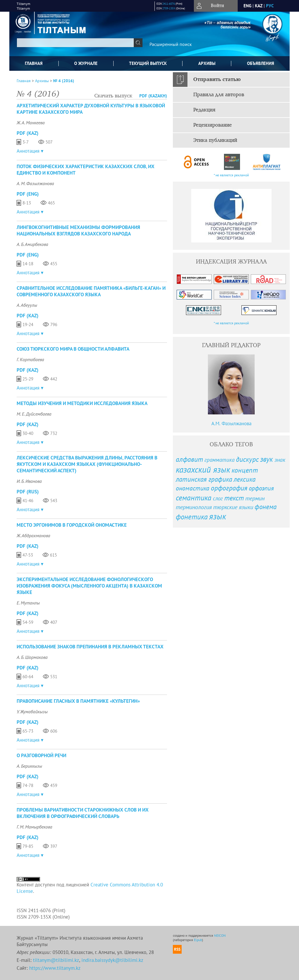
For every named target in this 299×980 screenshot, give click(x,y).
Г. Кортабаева (30, 359)
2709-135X (169, 8)
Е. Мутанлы (28, 603)
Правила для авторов (219, 95)
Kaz (259, 6)
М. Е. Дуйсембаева (34, 414)
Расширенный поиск (171, 44)
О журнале (86, 63)
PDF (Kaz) (28, 133)
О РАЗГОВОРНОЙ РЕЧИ (41, 755)
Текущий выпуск (148, 63)
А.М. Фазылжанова (231, 423)
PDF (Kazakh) (153, 96)
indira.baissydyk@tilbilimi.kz (112, 960)
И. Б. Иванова (29, 481)
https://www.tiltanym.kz (55, 968)
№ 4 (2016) (64, 81)
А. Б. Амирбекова (32, 244)
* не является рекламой (231, 175)
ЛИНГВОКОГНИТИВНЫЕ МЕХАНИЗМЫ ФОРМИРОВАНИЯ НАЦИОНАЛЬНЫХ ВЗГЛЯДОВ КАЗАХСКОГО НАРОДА (78, 230)
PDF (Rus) (28, 492)
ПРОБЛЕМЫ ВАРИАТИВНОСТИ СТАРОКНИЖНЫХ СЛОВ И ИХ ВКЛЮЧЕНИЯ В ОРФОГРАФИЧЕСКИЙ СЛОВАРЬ (83, 813)
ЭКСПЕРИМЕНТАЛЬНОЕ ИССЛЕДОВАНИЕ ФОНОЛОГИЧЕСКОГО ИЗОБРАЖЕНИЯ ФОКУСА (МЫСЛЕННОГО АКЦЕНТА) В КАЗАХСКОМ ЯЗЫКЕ (89, 586)
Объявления (261, 63)
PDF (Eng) (28, 194)
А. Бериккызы (29, 766)
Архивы (207, 63)
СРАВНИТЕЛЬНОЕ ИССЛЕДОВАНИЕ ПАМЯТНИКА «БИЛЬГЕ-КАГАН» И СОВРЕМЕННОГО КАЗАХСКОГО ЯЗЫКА (91, 291)
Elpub (198, 940)
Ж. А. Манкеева (31, 123)
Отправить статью (217, 80)
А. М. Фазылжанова (35, 183)
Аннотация (28, 151)
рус (270, 6)
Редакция (204, 110)
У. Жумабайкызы (32, 712)
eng (247, 6)
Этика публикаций (215, 140)
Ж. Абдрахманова (33, 535)
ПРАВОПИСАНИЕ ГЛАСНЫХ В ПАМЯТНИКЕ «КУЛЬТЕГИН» (78, 701)
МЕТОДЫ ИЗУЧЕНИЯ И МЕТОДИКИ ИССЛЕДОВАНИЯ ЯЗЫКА (82, 403)
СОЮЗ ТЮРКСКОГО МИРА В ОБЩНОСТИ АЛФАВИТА (73, 349)
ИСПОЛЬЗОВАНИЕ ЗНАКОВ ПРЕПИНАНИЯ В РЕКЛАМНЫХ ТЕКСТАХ (90, 647)
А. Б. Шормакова (32, 657)
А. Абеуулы (27, 305)
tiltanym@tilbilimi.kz (56, 960)
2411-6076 (169, 4)
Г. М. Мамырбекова (34, 827)
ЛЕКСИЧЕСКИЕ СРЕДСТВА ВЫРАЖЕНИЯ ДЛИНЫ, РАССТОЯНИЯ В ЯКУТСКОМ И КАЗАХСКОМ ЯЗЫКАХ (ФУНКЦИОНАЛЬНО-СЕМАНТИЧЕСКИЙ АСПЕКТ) (87, 464)
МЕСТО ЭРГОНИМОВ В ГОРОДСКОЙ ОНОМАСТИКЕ (72, 525)
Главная (34, 63)
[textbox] (75, 43)
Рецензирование (213, 125)
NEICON (220, 935)
